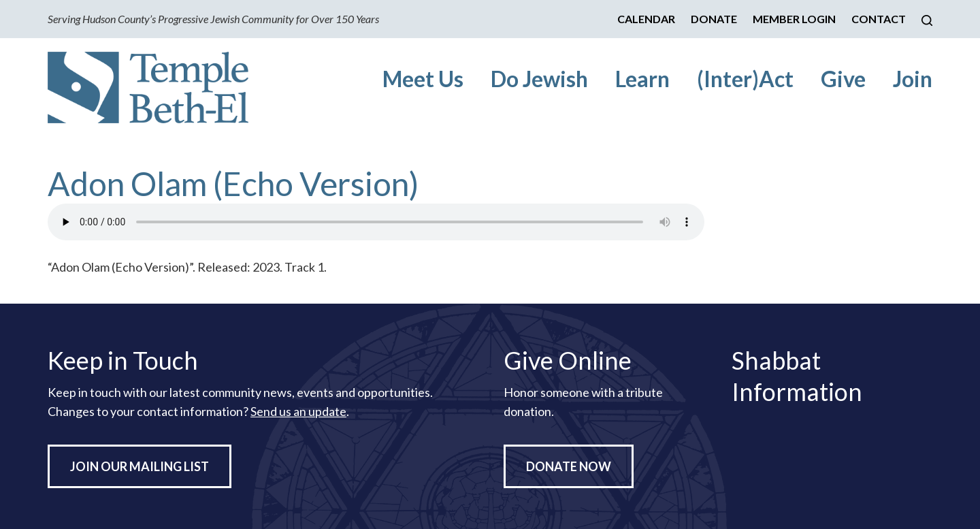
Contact (879, 19)
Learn (642, 79)
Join (913, 79)
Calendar (646, 19)
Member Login (794, 19)
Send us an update (298, 411)
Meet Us (423, 79)
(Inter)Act (745, 79)
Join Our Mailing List (140, 466)
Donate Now (569, 466)
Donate (714, 19)
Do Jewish (539, 79)
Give (843, 79)
